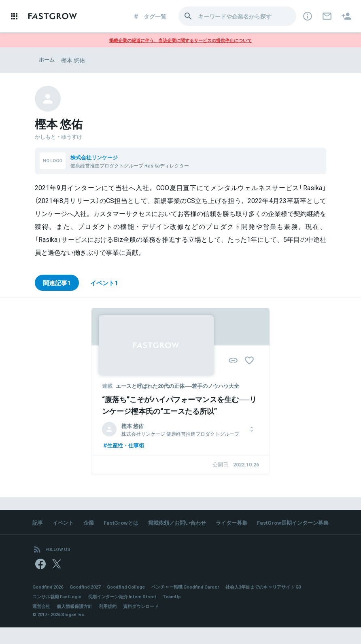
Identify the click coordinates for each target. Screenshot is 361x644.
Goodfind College (134, 603)
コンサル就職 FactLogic (149, 612)
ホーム (47, 60)
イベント (65, 524)
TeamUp (273, 612)
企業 (91, 524)
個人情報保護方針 (78, 622)
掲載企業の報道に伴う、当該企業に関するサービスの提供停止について (180, 40)
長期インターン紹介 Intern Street (219, 612)
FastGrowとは (125, 524)
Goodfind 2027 (90, 603)
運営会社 (42, 622)
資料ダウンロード (149, 622)
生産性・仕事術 (125, 446)
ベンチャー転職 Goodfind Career (198, 603)
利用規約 (113, 622)
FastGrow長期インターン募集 (81, 535)
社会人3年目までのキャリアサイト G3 (74, 612)
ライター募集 (243, 524)
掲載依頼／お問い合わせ (185, 524)
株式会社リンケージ (96, 157)
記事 (38, 524)
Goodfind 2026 (49, 603)
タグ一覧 (150, 16)
